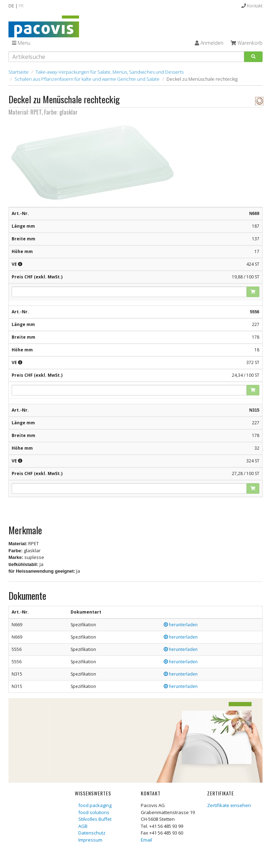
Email (146, 840)
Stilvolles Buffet (95, 819)
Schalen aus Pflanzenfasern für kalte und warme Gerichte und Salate (87, 79)
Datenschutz (92, 833)
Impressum (90, 840)
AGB (83, 826)
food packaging (95, 805)
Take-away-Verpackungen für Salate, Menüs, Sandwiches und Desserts (110, 72)
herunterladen (181, 625)
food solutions (94, 812)
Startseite (19, 72)
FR (21, 6)
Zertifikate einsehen (229, 805)
